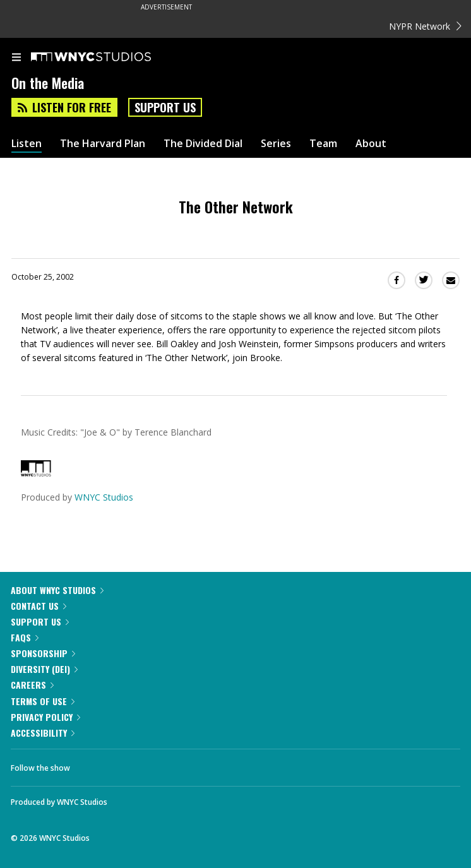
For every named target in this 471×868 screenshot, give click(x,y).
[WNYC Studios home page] (107, 57)
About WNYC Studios (57, 590)
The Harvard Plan (103, 144)
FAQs (25, 637)
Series (276, 144)
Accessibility (43, 733)
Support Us (165, 107)
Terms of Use (43, 701)
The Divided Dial (203, 144)
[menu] (16, 58)
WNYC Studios (104, 497)
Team (323, 144)
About (371, 144)
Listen (27, 144)
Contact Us (39, 606)
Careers (32, 685)
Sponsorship (43, 653)
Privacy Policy (45, 717)
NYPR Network (425, 26)
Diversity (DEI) (44, 669)
